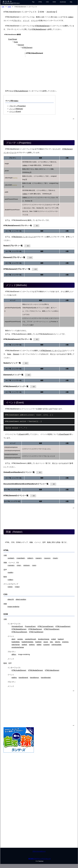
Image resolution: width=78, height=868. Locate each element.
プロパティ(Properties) (18, 106)
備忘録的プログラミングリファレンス (40, 859)
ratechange (16, 645)
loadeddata (16, 642)
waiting (14, 678)
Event (22, 434)
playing (58, 642)
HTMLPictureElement (52, 629)
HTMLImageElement (63, 626)
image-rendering (13, 607)
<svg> (34, 565)
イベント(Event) (15, 112)
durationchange (44, 639)
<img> (19, 565)
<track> (55, 558)
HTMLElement (27, 48)
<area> (10, 587)
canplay (20, 639)
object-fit (11, 599)
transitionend (23, 678)
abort (13, 639)
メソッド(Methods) (16, 109)
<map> (17, 587)
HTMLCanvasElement (45, 626)
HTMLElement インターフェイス (23, 237)
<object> (30, 558)
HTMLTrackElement (36, 632)
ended (54, 639)
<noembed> (21, 558)
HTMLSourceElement (19, 632)
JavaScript (63, 2)
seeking (32, 645)
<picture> (26, 565)
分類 (67, 158)
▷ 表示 (36, 226)
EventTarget (13, 39)
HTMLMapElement (35, 629)
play (51, 642)
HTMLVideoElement (52, 670)
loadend (61, 639)
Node (16, 42)
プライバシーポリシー (39, 851)
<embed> (11, 558)
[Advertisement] (39, 73)
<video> (71, 17)
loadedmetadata (27, 642)
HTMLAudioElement (21, 91)
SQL (71, 2)
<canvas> (11, 565)
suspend (46, 645)
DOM (54, 2)
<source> (47, 558)
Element (21, 45)
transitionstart (46, 678)
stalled (39, 645)
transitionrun (34, 678)
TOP (3, 7)
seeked (24, 645)
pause (46, 642)
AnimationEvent (17, 626)
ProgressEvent (30, 626)
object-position (21, 599)
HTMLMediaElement (42, 26)
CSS (47, 2)
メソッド (26, 21)
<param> (39, 558)
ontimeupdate (56, 645)
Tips (33, 2)
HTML (40, 2)
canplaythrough (30, 639)
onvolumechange (18, 647)
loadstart (38, 642)
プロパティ (17, 21)
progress (65, 642)
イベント (34, 21)
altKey (14, 654)
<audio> (10, 572)
